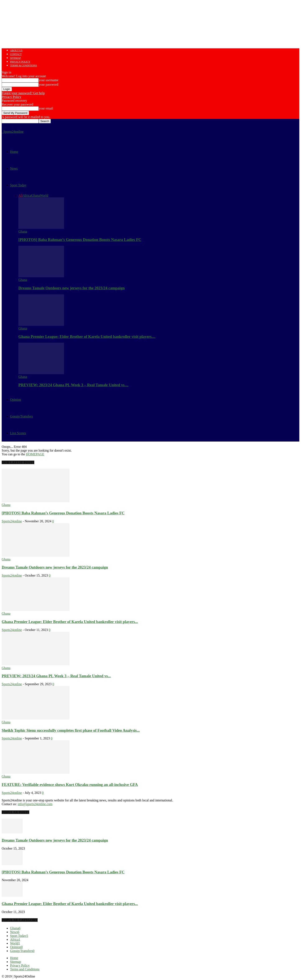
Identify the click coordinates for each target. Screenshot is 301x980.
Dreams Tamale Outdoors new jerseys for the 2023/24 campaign (71, 288)
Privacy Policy (20, 62)
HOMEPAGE (35, 454)
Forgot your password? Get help (23, 93)
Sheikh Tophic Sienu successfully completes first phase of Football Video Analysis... (71, 730)
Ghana (36, 195)
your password (48, 84)
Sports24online (12, 521)
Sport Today (18, 185)
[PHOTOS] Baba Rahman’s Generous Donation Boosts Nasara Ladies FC (80, 240)
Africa (27, 195)
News (14, 168)
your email (46, 108)
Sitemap (15, 58)
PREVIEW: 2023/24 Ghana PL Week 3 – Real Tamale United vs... (56, 676)
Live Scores (18, 433)
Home (14, 152)
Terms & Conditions (24, 66)
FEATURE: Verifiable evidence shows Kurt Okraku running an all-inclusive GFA (70, 785)
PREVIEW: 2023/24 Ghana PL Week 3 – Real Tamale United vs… (73, 385)
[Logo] (2, 132)
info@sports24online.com (35, 804)
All (20, 195)
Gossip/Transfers (21, 416)
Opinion (15, 400)
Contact (16, 54)
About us (16, 50)
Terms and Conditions (25, 969)
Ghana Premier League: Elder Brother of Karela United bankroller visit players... (70, 622)
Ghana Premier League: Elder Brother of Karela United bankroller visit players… (87, 337)
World (44, 195)
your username (49, 80)
